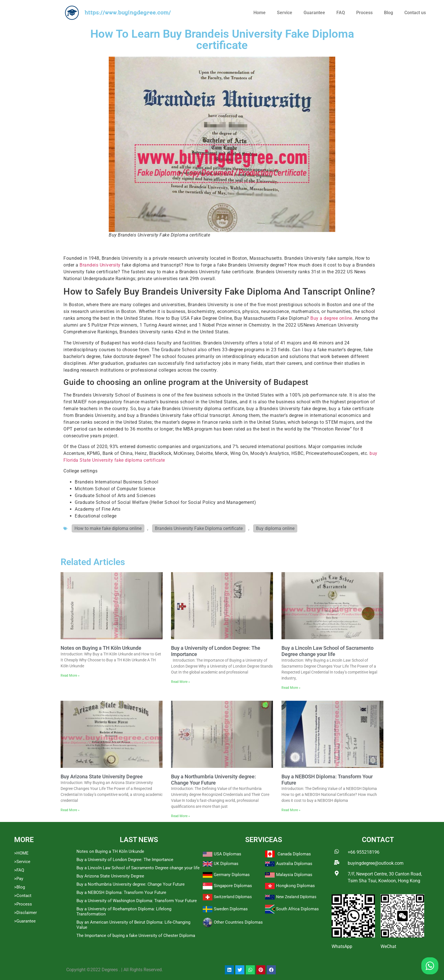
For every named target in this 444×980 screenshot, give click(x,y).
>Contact (23, 896)
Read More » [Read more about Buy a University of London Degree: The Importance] (181, 682)
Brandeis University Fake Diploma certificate (199, 528)
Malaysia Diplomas (294, 875)
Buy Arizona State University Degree (102, 776)
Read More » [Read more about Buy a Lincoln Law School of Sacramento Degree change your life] (291, 688)
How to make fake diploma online (108, 528)
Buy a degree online (331, 318)
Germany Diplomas (232, 875)
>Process (23, 904)
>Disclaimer (25, 913)
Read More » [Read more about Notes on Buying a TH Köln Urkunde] (70, 676)
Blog (388, 13)
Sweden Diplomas (231, 909)
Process (364, 13)
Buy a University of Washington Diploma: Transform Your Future (137, 901)
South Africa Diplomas (297, 909)
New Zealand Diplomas (296, 897)
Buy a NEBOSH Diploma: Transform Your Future (121, 892)
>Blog (20, 887)
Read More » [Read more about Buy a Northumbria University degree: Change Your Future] (181, 816)
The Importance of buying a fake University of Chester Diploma (136, 936)
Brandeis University (100, 265)
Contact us (415, 13)
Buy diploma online (275, 528)
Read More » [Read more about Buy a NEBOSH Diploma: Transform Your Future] (291, 810)
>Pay (19, 879)
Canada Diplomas (294, 854)
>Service (22, 862)
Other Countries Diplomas (238, 922)
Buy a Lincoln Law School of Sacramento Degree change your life (327, 651)
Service (285, 13)
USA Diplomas (228, 854)
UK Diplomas (226, 864)
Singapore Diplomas (233, 886)
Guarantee (314, 13)
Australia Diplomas (294, 864)
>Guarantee (25, 921)
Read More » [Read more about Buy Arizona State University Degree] (70, 810)
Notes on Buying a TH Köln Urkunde (101, 648)
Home (260, 13)
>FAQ (19, 870)
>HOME (21, 853)
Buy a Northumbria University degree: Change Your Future (214, 780)
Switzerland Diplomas (233, 897)
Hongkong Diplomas (295, 886)
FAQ (341, 13)
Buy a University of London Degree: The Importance (125, 860)
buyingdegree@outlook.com (376, 863)
